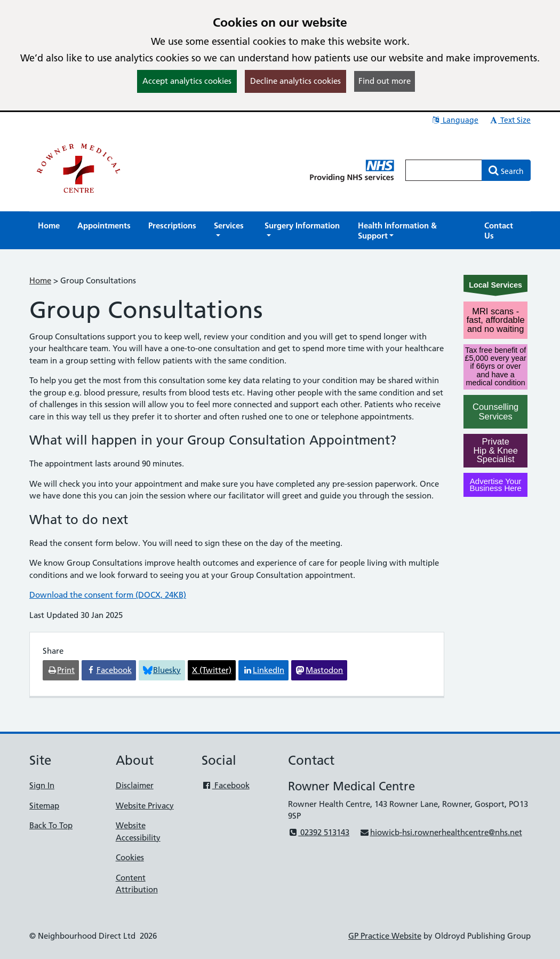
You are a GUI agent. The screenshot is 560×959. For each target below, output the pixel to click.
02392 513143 (319, 832)
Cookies (130, 857)
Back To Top (51, 825)
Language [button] (455, 120)
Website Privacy (145, 806)
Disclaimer (135, 785)
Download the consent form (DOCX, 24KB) (108, 595)
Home (40, 280)
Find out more (385, 81)
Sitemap (44, 806)
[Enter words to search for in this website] (444, 170)
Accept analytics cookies (187, 81)
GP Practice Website (385, 936)
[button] (230, 231)
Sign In (42, 785)
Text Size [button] (510, 120)
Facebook (225, 785)
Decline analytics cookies (295, 81)
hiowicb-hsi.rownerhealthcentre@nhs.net (441, 832)
